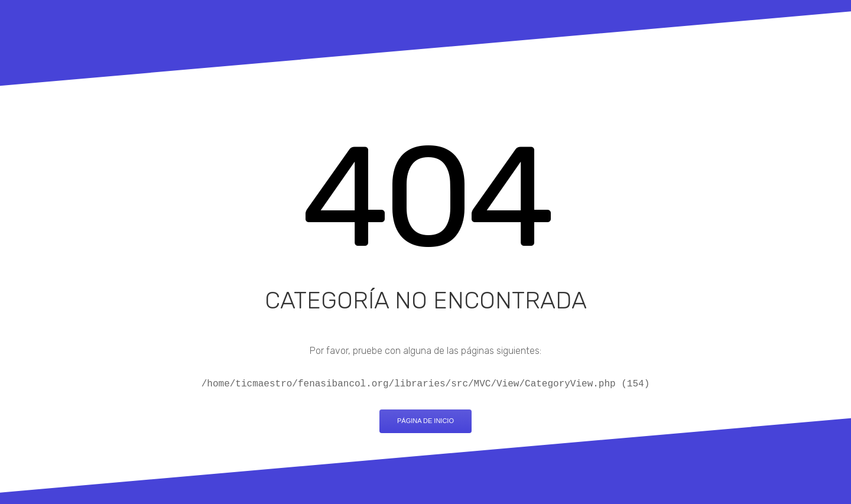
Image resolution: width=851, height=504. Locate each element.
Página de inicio (425, 421)
